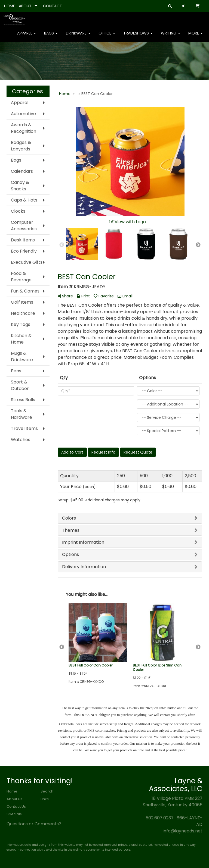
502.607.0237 (160, 818)
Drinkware (78, 35)
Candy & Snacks (20, 186)
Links (45, 799)
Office (107, 35)
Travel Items (24, 428)
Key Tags (21, 324)
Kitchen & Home (21, 339)
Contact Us (16, 806)
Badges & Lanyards (21, 146)
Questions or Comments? (34, 824)
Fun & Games (25, 291)
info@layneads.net (183, 831)
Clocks (18, 211)
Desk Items (23, 240)
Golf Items (22, 302)
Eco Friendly (24, 251)
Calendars (22, 171)
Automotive (23, 114)
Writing (170, 35)
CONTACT (53, 6)
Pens (16, 371)
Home (12, 791)
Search (47, 791)
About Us (14, 799)
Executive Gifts (27, 262)
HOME (10, 6)
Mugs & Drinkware (22, 356)
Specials (14, 814)
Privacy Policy (16, 857)
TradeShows (138, 35)
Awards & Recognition (24, 128)
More (196, 35)
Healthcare (23, 313)
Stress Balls (23, 400)
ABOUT (25, 6)
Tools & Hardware (21, 414)
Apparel (27, 35)
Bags (51, 35)
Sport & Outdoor (20, 385)
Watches (21, 440)
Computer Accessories (24, 226)
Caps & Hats (24, 200)
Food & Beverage (21, 277)
